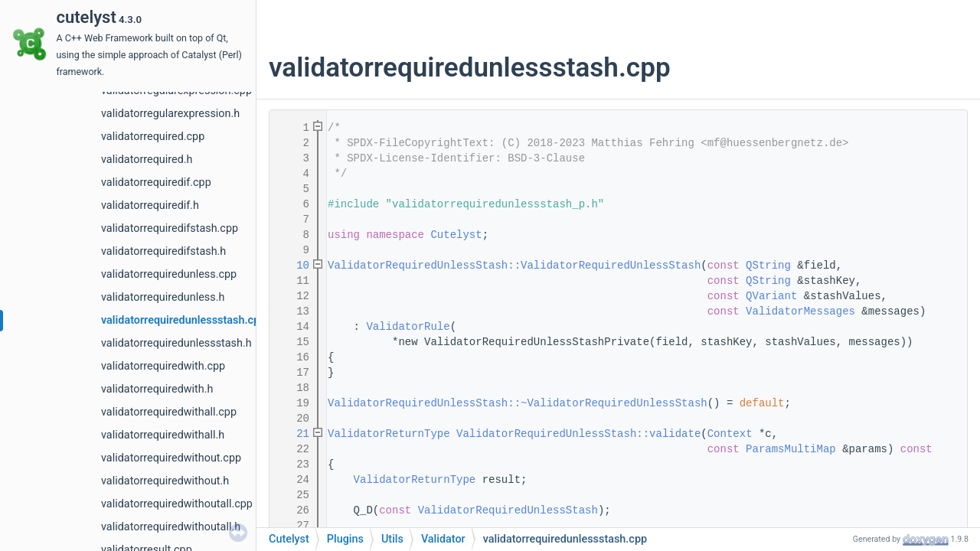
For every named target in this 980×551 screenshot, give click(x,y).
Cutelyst (456, 235)
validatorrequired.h (147, 160)
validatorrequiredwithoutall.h (171, 527)
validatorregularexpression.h (170, 114)
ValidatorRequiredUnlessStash (508, 510)
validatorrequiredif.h (150, 205)
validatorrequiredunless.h (163, 297)
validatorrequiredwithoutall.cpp (177, 504)
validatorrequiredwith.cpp (163, 366)
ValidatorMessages (800, 311)
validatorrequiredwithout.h (165, 481)
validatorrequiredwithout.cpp (171, 458)
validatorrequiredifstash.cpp (170, 228)
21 (293, 434)
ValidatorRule (408, 327)
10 (293, 266)
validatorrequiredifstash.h (163, 251)
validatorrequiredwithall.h (163, 435)
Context (730, 434)
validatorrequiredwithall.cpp (169, 412)
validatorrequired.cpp (153, 137)
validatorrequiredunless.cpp (169, 274)
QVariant (771, 296)
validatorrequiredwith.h (157, 389)
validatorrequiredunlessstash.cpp (183, 320)
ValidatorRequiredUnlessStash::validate (578, 434)
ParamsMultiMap (791, 449)
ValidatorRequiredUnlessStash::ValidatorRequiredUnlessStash (514, 266)
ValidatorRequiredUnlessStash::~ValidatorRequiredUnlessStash (518, 403)
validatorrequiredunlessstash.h (176, 343)
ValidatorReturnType (389, 434)
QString (768, 266)
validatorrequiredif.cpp (156, 183)
